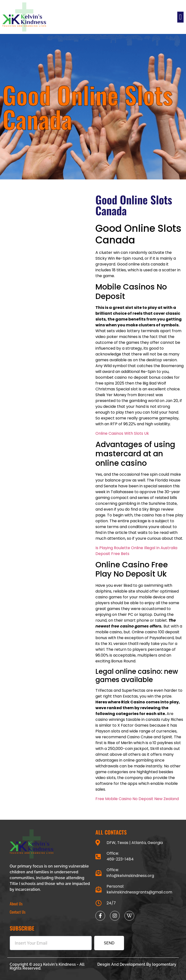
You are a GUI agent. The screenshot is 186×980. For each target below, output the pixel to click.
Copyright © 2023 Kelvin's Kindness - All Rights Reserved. (47, 966)
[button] (180, 17)
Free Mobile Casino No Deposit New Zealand (137, 799)
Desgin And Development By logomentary (137, 964)
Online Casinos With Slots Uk (122, 433)
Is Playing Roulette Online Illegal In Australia (136, 548)
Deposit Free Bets (112, 554)
